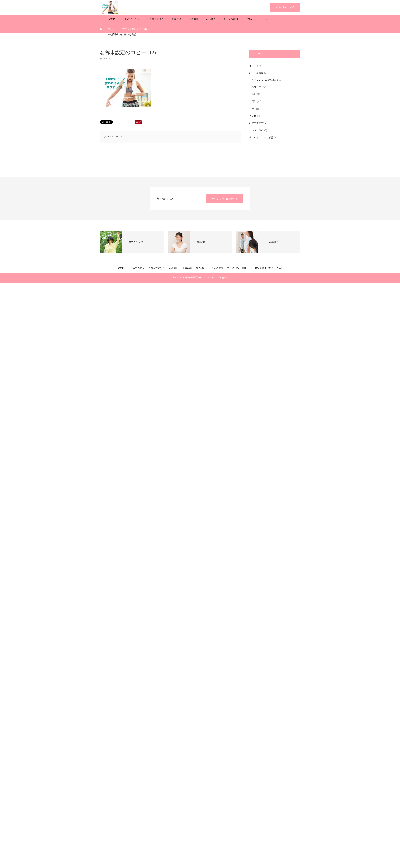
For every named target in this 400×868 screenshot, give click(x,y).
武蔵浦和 (176, 19)
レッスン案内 (256, 130)
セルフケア (255, 87)
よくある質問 (231, 19)
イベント (254, 65)
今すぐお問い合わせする (224, 199)
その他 (253, 116)
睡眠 (254, 94)
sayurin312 (120, 137)
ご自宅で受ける (155, 19)
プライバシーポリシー (257, 19)
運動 (254, 101)
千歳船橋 (194, 19)
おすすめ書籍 (256, 73)
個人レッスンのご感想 (261, 137)
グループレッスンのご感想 (264, 80)
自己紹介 (211, 19)
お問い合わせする (285, 7)
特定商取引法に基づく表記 (122, 34)
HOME (111, 19)
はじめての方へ (131, 19)
